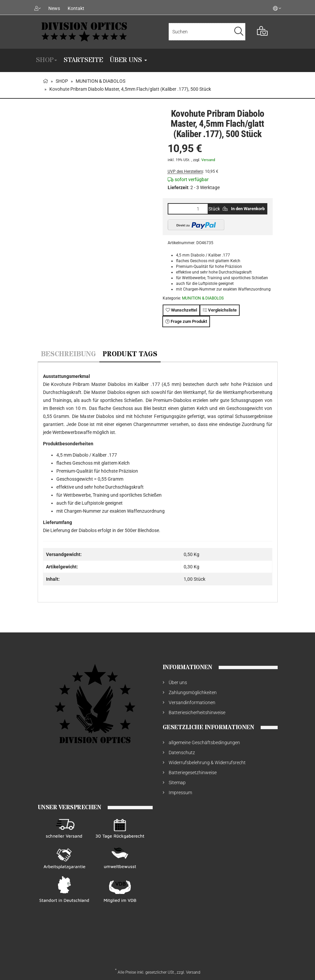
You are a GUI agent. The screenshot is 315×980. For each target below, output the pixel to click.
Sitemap (177, 783)
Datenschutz (182, 753)
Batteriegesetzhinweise (193, 773)
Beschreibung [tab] (68, 354)
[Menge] (188, 209)
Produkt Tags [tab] (130, 354)
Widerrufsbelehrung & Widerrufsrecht (207, 763)
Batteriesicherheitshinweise (197, 712)
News (54, 8)
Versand (208, 160)
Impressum (180, 793)
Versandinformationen (192, 702)
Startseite (83, 60)
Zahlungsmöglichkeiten (193, 692)
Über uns (128, 60)
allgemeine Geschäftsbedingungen (204, 743)
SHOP (46, 60)
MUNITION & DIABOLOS (203, 298)
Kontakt (76, 8)
